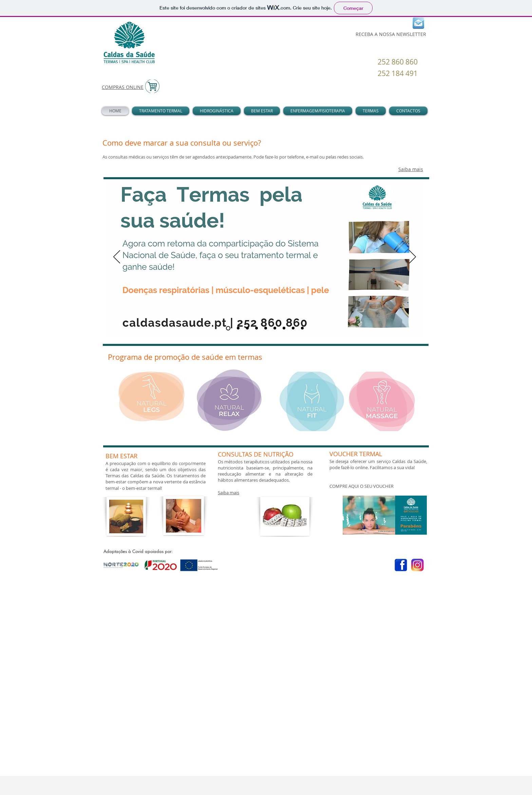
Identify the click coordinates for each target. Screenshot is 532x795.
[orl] (266, 328)
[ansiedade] (256, 328)
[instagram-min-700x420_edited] (417, 565)
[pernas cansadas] (247, 328)
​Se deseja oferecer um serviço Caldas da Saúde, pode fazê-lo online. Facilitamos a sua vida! (378, 464)
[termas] (228, 328)
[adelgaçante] (284, 328)
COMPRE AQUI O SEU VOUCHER (362, 486)
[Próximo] (413, 257)
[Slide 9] (302, 328)
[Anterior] (117, 257)
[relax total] (238, 328)
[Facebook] (401, 565)
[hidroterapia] (293, 328)
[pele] (275, 328)
